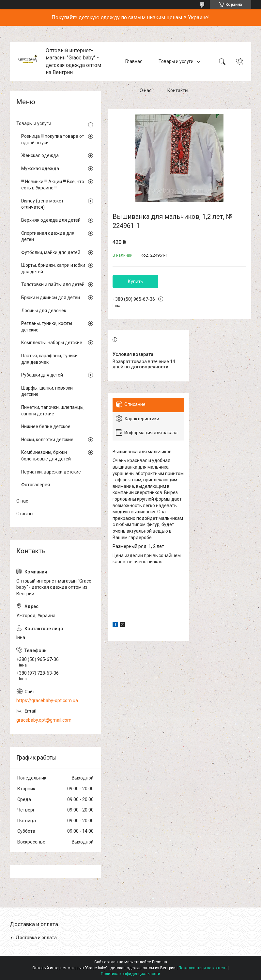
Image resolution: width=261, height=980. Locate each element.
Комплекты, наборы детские (52, 343)
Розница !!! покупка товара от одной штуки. (53, 139)
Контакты (178, 91)
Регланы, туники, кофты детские (47, 327)
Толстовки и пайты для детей (53, 284)
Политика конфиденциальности (130, 974)
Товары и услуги (176, 61)
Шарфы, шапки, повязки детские (47, 391)
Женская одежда (40, 155)
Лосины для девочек (44, 311)
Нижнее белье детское (46, 426)
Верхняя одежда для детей (51, 220)
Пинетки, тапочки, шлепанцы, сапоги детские (53, 410)
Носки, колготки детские (47, 440)
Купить (136, 281)
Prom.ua (160, 962)
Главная (134, 61)
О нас (146, 91)
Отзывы (25, 514)
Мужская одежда (40, 169)
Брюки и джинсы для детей (51, 297)
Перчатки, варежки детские (51, 472)
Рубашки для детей (42, 375)
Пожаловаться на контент (203, 968)
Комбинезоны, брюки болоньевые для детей (46, 456)
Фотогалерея (36, 485)
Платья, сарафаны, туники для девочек (49, 359)
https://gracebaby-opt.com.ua (47, 700)
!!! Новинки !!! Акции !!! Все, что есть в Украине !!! (53, 185)
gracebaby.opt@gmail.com (44, 720)
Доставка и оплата (36, 938)
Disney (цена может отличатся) (42, 204)
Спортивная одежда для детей (48, 236)
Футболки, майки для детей (51, 252)
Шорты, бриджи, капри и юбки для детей (53, 268)
